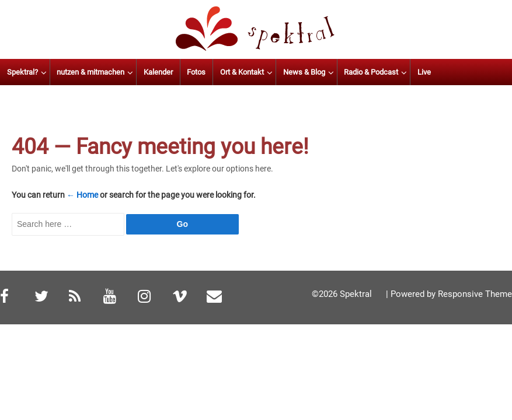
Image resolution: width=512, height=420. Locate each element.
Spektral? (58, 72)
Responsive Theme (475, 294)
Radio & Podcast (407, 72)
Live (460, 72)
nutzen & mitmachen (127, 72)
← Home (82, 195)
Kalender (194, 72)
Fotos (232, 72)
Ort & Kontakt (278, 72)
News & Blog (340, 72)
